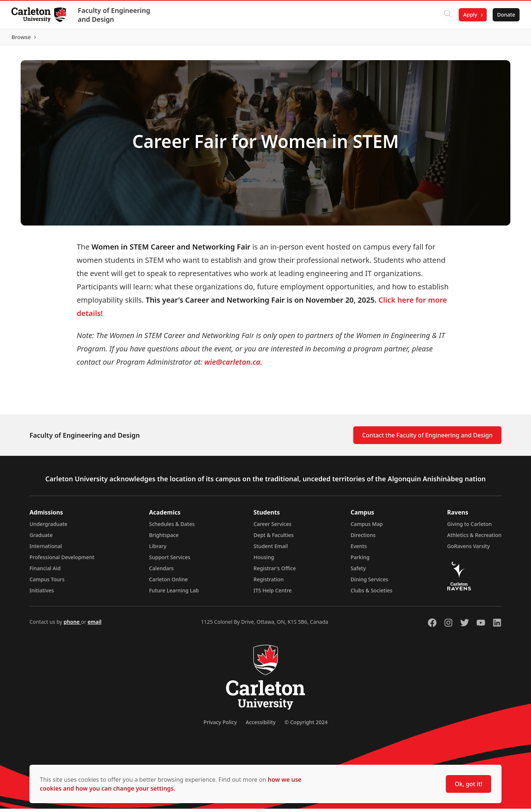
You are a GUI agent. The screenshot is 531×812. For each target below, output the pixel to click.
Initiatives (42, 594)
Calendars (161, 572)
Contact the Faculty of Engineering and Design (427, 438)
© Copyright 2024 (306, 725)
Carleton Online (168, 583)
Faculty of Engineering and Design (114, 15)
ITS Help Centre (273, 594)
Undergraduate (48, 527)
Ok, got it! (468, 784)
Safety (358, 572)
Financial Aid (45, 572)
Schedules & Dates (172, 527)
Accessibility (261, 725)
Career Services (273, 527)
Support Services (170, 560)
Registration (269, 583)
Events (359, 549)
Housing (264, 560)
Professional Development (62, 560)
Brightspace (164, 538)
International (46, 549)
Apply (470, 15)
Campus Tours (47, 583)
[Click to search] (447, 15)
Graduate (41, 538)
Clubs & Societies (372, 594)
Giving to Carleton (470, 527)
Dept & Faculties (274, 538)
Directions (363, 538)
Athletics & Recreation (474, 538)
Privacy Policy (220, 725)
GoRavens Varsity (469, 549)
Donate (506, 15)
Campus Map (367, 527)
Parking (360, 560)
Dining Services (369, 583)
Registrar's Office (275, 572)
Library (158, 549)
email (94, 625)
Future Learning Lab (174, 594)
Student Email (271, 549)
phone (72, 625)
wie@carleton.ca (231, 365)
